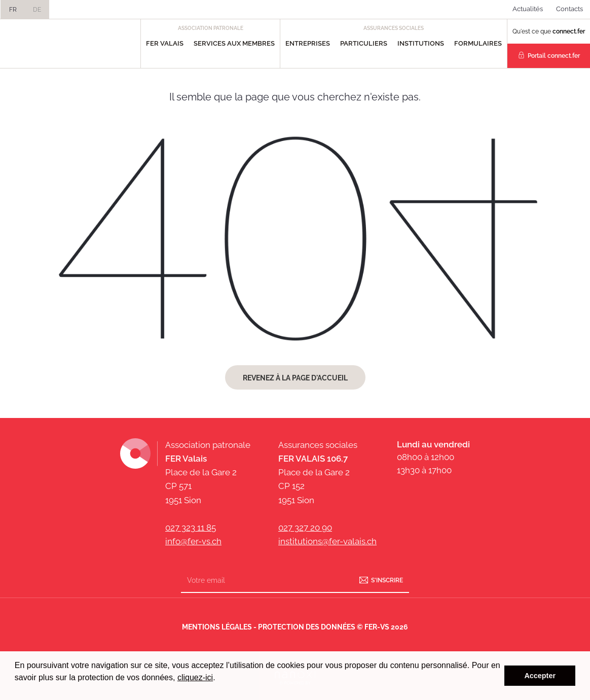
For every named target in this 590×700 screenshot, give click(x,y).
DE (37, 10)
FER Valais (165, 43)
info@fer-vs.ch (193, 541)
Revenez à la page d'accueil (295, 378)
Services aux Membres (234, 43)
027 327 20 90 (305, 528)
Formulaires (478, 43)
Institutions (421, 43)
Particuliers (364, 43)
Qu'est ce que (549, 31)
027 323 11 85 (191, 528)
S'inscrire (387, 580)
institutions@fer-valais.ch (327, 541)
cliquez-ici (195, 677)
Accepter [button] (540, 676)
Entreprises (308, 43)
